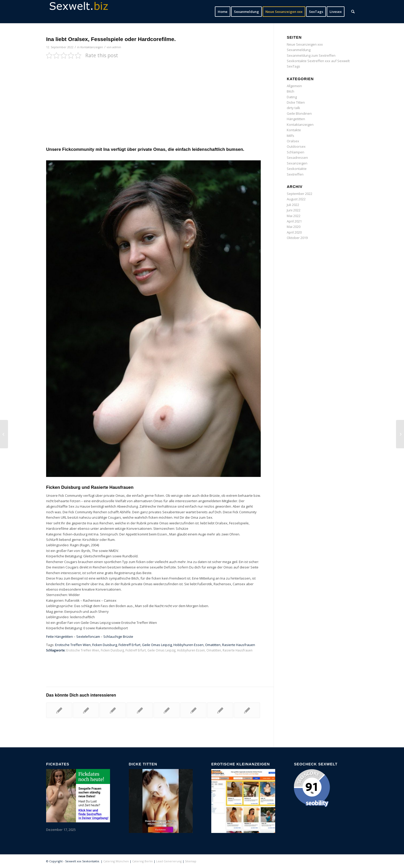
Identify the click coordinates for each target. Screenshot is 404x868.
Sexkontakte (297, 169)
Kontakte (294, 130)
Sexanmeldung (299, 50)
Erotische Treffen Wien (73, 645)
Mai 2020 (294, 227)
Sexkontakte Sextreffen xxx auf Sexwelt (318, 61)
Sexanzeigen (297, 163)
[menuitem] (223, 12)
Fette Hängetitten (60, 636)
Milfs (291, 136)
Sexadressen (297, 158)
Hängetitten (296, 119)
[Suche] (353, 12)
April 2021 (294, 221)
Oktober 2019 (297, 238)
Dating (292, 97)
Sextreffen (295, 174)
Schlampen (296, 152)
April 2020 (294, 232)
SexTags (293, 66)
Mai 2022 (294, 216)
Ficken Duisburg (105, 645)
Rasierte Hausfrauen (239, 645)
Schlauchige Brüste (118, 636)
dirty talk (293, 108)
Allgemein (294, 86)
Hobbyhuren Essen (188, 645)
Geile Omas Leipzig (157, 645)
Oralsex (293, 141)
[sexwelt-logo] (85, 12)
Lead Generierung (169, 861)
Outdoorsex (296, 146)
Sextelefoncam (88, 636)
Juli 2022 (293, 205)
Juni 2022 (294, 210)
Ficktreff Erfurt (129, 645)
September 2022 (300, 194)
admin (117, 47)
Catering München (116, 861)
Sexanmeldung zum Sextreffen (311, 55)
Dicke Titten (296, 102)
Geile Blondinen (299, 113)
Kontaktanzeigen (92, 47)
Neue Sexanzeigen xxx (305, 44)
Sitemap (191, 861)
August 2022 (296, 199)
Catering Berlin (142, 861)
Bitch (291, 91)
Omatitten (213, 645)
